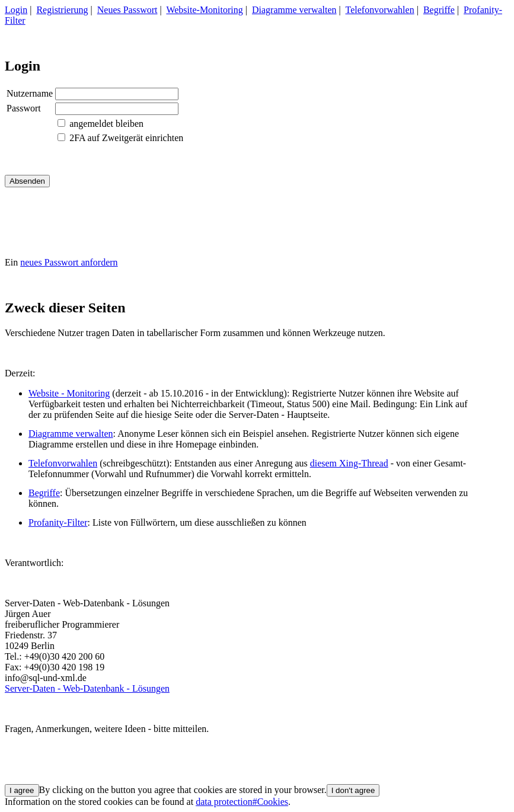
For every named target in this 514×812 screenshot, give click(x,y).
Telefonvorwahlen (380, 10)
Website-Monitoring (204, 10)
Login (16, 10)
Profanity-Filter (58, 522)
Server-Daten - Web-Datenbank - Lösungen (87, 688)
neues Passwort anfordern (69, 262)
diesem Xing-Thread (349, 463)
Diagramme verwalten (294, 10)
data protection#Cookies (242, 802)
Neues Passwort (127, 10)
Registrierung (62, 10)
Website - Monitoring (69, 393)
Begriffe (439, 10)
